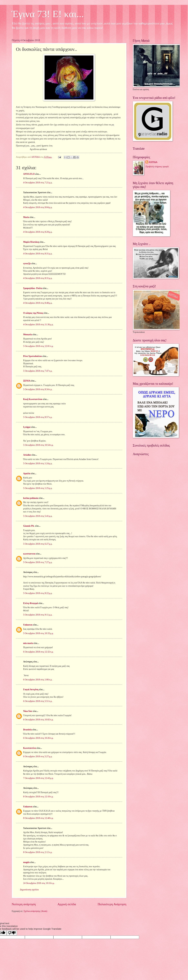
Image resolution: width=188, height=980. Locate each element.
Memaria (28, 335)
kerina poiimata (31, 498)
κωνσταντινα (29, 554)
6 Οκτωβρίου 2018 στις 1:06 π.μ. (38, 680)
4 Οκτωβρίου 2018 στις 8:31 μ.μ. (38, 254)
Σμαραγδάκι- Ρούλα (33, 288)
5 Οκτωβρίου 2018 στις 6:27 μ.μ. (38, 544)
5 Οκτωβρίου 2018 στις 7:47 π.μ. (38, 371)
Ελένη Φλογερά (31, 603)
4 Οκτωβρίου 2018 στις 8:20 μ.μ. (38, 232)
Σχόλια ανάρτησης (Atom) (35, 911)
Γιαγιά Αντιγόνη (31, 689)
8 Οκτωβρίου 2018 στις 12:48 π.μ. (38, 818)
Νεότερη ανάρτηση (24, 904)
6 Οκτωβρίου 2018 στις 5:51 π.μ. (38, 701)
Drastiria (28, 730)
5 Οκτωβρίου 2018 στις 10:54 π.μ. (38, 445)
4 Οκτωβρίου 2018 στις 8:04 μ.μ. (38, 207)
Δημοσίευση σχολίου (29, 890)
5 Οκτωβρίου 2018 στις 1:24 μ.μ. (38, 463)
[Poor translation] (12, 933)
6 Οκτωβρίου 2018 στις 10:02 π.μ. (38, 720)
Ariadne (27, 455)
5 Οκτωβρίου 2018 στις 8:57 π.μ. (38, 417)
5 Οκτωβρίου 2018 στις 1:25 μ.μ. (38, 488)
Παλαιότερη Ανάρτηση (112, 904)
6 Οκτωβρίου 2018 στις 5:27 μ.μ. (38, 756)
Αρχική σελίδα (67, 904)
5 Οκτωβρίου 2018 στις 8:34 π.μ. (38, 389)
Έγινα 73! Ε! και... (48, 14)
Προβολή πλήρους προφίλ (157, 167)
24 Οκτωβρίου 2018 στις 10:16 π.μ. (39, 883)
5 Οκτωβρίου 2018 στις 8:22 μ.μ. (38, 593)
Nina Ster (28, 711)
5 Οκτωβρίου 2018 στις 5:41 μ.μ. (38, 516)
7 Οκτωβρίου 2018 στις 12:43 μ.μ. (38, 778)
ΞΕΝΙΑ (27, 381)
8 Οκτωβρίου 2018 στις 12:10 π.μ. (38, 797)
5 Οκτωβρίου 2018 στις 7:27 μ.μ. (38, 562)
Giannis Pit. (29, 526)
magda (26, 862)
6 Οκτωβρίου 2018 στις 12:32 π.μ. (38, 652)
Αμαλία (27, 473)
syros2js (27, 263)
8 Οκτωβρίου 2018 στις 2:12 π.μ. (38, 852)
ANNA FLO (29, 174)
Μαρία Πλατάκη (31, 242)
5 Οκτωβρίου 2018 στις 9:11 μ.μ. (38, 615)
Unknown (28, 625)
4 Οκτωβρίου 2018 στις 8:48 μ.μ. (38, 303)
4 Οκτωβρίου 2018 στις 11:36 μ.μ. (38, 324)
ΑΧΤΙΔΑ (153, 162)
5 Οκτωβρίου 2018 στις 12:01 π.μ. (38, 346)
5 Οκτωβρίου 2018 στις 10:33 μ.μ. (38, 633)
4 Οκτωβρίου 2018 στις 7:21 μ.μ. (38, 183)
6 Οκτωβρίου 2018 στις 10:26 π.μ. (38, 738)
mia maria (28, 643)
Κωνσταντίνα (30, 748)
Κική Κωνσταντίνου (33, 399)
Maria (26, 217)
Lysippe (27, 427)
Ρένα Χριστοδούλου (33, 356)
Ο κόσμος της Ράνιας (33, 313)
